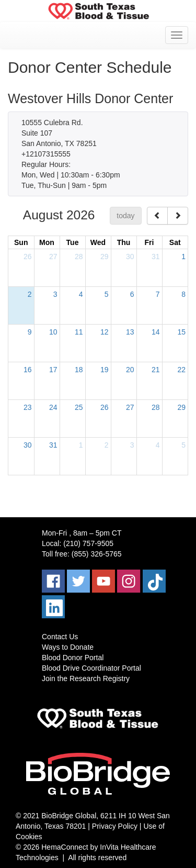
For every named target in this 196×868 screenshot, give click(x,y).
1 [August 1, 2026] (183, 257)
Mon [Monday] (47, 242)
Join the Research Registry (86, 678)
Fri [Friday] (149, 242)
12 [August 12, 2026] (105, 332)
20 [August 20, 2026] (130, 370)
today (125, 216)
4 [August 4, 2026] (81, 294)
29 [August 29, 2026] (181, 407)
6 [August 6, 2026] (132, 294)
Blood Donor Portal (73, 658)
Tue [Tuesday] (73, 242)
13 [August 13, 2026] (130, 332)
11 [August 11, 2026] (79, 332)
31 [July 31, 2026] (156, 257)
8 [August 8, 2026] (183, 294)
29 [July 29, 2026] (105, 257)
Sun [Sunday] (21, 242)
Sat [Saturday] (175, 242)
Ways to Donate (68, 647)
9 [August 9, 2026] (30, 332)
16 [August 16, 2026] (28, 370)
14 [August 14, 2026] (156, 332)
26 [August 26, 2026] (105, 407)
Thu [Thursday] (124, 242)
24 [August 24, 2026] (53, 407)
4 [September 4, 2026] (158, 445)
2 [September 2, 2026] (107, 445)
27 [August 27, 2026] (130, 407)
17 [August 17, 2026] (53, 370)
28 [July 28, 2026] (79, 257)
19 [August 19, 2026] (105, 370)
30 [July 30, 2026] (130, 257)
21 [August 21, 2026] (156, 370)
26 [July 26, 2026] (28, 257)
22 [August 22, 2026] (181, 370)
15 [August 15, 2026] (181, 332)
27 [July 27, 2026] (53, 257)
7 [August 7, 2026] (158, 294)
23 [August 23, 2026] (28, 407)
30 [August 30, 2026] (28, 445)
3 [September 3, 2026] (132, 445)
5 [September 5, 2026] (183, 445)
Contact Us (60, 637)
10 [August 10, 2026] (53, 332)
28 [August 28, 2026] (156, 407)
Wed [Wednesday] (98, 242)
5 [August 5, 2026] (107, 294)
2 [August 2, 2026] (30, 294)
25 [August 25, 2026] (79, 407)
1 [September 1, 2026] (81, 445)
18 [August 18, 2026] (79, 370)
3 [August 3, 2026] (55, 294)
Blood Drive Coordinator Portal (91, 668)
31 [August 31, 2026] (53, 445)
